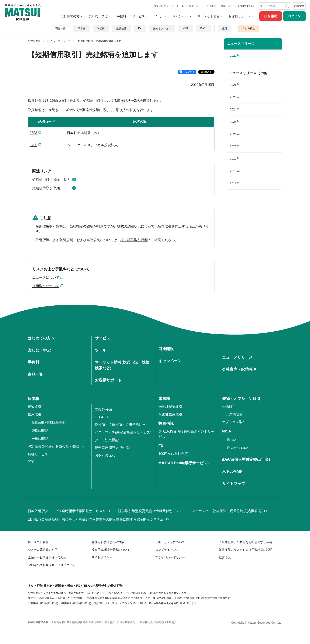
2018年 (235, 171)
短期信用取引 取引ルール (51, 188)
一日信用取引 (41, 439)
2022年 (235, 56)
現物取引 (35, 407)
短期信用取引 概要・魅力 (51, 180)
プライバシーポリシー (170, 557)
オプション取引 (234, 422)
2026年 (235, 85)
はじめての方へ (72, 16)
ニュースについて (46, 278)
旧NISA (231, 440)
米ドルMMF (232, 472)
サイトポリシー (102, 557)
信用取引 (35, 414)
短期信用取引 (41, 431)
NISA (185, 28)
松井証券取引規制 (134, 240)
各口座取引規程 (38, 542)
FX (140, 28)
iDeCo (204, 28)
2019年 (235, 159)
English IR (246, 6)
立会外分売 (103, 409)
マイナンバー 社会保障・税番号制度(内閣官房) (229, 511)
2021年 (235, 134)
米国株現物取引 (170, 407)
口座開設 (271, 16)
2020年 (235, 146)
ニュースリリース (241, 44)
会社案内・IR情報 (218, 6)
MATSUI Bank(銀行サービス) (184, 463)
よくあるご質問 (187, 6)
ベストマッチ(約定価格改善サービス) (123, 432)
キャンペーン (182, 16)
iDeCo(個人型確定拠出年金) (246, 459)
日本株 (81, 28)
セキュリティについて (170, 542)
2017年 (235, 183)
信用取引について (46, 286)
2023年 (235, 122)
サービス (139, 16)
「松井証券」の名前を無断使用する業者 (245, 542)
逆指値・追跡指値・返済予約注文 (120, 425)
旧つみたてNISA (237, 448)
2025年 (235, 97)
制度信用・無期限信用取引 (50, 422)
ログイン (294, 16)
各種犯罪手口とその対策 (108, 542)
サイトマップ (234, 484)
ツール (159, 16)
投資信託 (121, 28)
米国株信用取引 (170, 414)
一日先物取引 (232, 414)
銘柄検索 (299, 6)
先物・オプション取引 (241, 399)
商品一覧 (60, 28)
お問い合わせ (161, 6)
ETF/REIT (102, 417)
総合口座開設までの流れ (114, 448)
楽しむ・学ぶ (98, 16)
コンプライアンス (167, 550)
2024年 (235, 109)
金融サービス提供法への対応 (47, 557)
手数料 (121, 16)
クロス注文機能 (107, 440)
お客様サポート (240, 16)
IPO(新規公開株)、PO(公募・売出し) (56, 447)
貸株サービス (38, 454)
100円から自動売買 (173, 454)
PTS (31, 462)
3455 (34, 145)
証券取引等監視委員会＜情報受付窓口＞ (151, 511)
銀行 (225, 28)
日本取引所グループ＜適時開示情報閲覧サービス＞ (69, 511)
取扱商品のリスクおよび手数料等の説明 (245, 550)
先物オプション (162, 28)
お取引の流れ (105, 455)
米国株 (101, 28)
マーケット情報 (208, 16)
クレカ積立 (249, 28)
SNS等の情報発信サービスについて (52, 565)
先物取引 (229, 407)
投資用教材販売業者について (111, 550)
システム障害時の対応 (43, 550)
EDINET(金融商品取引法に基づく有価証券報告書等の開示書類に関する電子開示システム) (98, 519)
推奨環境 (225, 557)
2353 (34, 133)
